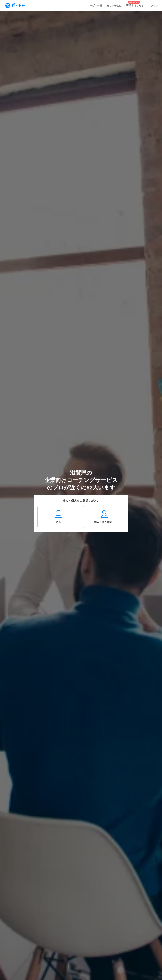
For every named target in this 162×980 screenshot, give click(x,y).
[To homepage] (15, 6)
